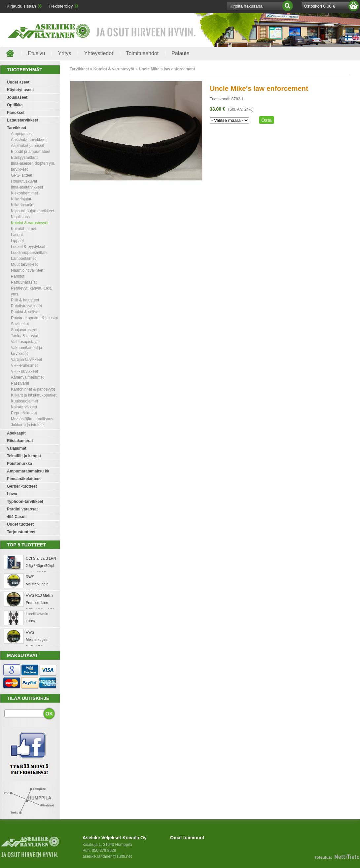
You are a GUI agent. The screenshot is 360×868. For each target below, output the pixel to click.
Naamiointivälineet (27, 270)
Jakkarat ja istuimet (28, 425)
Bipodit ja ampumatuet (31, 152)
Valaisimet (17, 448)
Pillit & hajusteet (25, 300)
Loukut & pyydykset (28, 247)
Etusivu (36, 53)
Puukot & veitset (25, 312)
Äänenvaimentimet (27, 377)
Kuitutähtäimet (24, 229)
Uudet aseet (18, 82)
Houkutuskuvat (24, 181)
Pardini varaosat (22, 509)
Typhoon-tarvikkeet (25, 502)
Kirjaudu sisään (21, 6)
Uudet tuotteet (20, 524)
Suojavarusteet (24, 330)
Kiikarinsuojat (23, 205)
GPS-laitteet (22, 175)
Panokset (16, 113)
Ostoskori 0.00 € (320, 6)
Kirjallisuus (20, 217)
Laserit (17, 235)
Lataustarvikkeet (23, 120)
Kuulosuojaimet (24, 401)
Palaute (180, 53)
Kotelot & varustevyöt (30, 223)
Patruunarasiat (24, 282)
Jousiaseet (17, 97)
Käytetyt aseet (20, 90)
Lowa (12, 494)
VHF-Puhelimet (24, 365)
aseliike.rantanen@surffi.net (107, 856)
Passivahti (20, 383)
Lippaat (17, 241)
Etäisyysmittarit (24, 157)
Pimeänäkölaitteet (24, 479)
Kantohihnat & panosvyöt (33, 389)
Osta (267, 120)
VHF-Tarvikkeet (24, 371)
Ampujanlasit (22, 134)
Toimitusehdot (143, 53)
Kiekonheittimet (24, 193)
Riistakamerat (20, 441)
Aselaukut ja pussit (27, 146)
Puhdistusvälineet (26, 306)
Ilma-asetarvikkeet (27, 187)
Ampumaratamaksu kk (28, 471)
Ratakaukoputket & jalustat (35, 318)
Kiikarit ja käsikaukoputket (34, 395)
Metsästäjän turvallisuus (32, 419)
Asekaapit (16, 433)
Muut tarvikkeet (24, 264)
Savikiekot (20, 324)
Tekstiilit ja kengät (24, 456)
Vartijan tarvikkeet (26, 360)
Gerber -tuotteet (22, 486)
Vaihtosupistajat (25, 342)
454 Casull (17, 517)
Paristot (18, 276)
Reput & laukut (24, 413)
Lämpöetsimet (23, 259)
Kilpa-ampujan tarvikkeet (33, 211)
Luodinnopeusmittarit (29, 253)
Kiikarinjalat (21, 199)
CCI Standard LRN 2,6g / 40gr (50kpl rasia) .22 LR (41, 566)
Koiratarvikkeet (24, 407)
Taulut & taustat (25, 336)
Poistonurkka (19, 464)
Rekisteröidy (61, 6)
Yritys (64, 53)
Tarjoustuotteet (21, 532)
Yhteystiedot (98, 53)
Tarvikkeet (17, 128)
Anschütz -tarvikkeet (29, 140)
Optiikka (15, 105)
